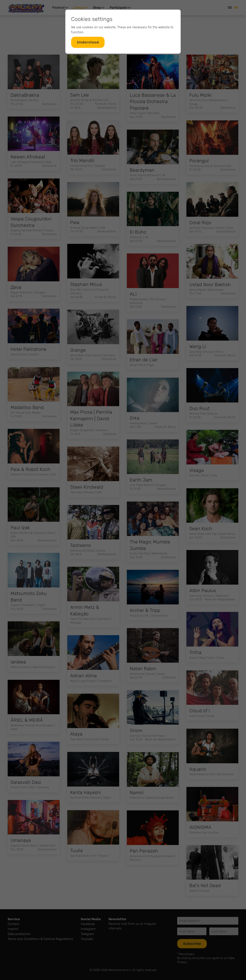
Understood (88, 42)
